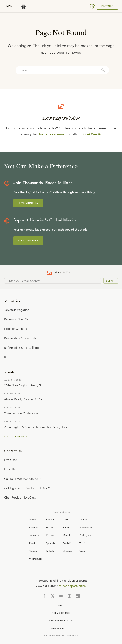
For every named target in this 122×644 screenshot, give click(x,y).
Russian (33, 543)
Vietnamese (36, 559)
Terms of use (61, 613)
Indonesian (86, 527)
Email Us (10, 469)
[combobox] (62, 70)
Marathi (67, 535)
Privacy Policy (61, 628)
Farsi (65, 519)
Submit (111, 281)
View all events (16, 436)
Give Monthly (28, 203)
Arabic (33, 519)
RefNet (9, 357)
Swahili (67, 543)
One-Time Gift (28, 240)
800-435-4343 (92, 134)
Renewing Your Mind (18, 319)
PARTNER (107, 6)
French (83, 519)
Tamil (82, 543)
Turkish (50, 551)
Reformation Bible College (21, 348)
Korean (50, 535)
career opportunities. (72, 586)
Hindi (66, 527)
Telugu (33, 551)
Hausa (49, 527)
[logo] (23, 6)
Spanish (50, 543)
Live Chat (10, 460)
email (61, 134)
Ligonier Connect (16, 329)
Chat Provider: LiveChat (20, 498)
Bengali (50, 519)
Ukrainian (68, 551)
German (34, 527)
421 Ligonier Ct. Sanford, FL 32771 (27, 488)
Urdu (82, 551)
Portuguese (86, 535)
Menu (10, 6)
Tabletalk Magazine (17, 310)
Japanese (34, 535)
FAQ (61, 605)
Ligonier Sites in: (61, 512)
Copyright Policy (61, 621)
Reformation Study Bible (20, 338)
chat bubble (47, 134)
